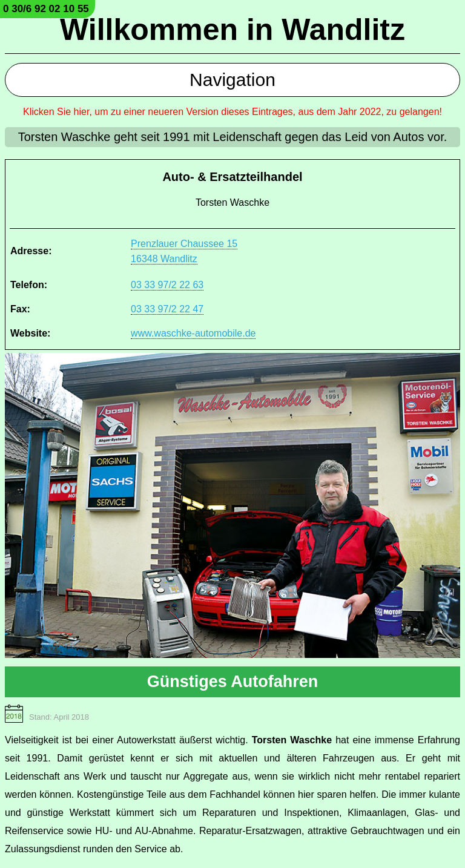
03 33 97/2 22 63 (167, 285)
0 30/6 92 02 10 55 (46, 9)
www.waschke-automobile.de (193, 333)
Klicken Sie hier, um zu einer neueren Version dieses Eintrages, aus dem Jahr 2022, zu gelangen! (232, 112)
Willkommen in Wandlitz (232, 30)
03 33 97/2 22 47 (167, 309)
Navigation (232, 80)
